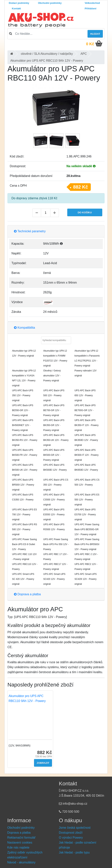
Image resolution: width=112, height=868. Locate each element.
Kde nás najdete (18, 847)
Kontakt (16, 8)
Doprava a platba (27, 594)
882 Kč (81, 187)
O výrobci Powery (71, 838)
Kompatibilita (24, 328)
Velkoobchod (92, 3)
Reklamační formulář (21, 838)
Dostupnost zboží (71, 833)
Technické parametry (30, 231)
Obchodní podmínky (50, 3)
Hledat (95, 34)
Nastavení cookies (20, 843)
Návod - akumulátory (21, 862)
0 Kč (90, 44)
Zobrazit (43, 763)
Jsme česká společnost (75, 828)
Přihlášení (90, 8)
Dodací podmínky (19, 3)
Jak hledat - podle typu (74, 852)
